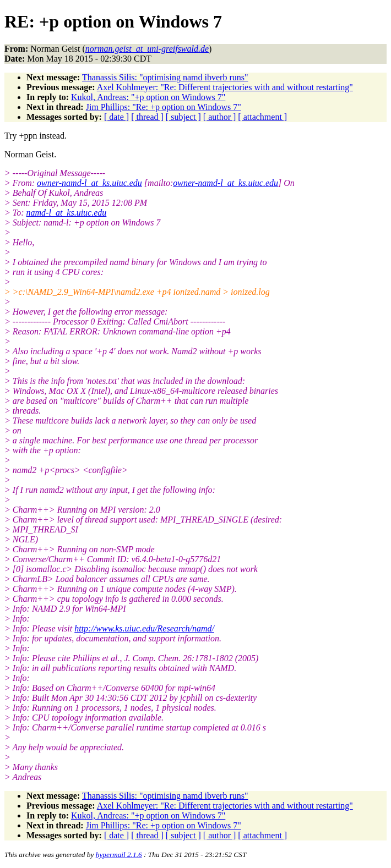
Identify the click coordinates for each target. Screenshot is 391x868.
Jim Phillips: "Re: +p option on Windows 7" (164, 107)
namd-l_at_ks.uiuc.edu (67, 213)
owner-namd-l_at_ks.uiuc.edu (89, 183)
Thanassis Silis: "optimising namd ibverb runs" (165, 77)
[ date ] (116, 117)
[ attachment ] (262, 117)
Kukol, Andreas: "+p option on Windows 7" (148, 97)
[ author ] (220, 117)
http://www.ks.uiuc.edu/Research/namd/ (144, 628)
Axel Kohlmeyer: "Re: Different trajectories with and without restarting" (225, 87)
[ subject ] (183, 117)
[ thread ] (147, 117)
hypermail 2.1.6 (119, 855)
